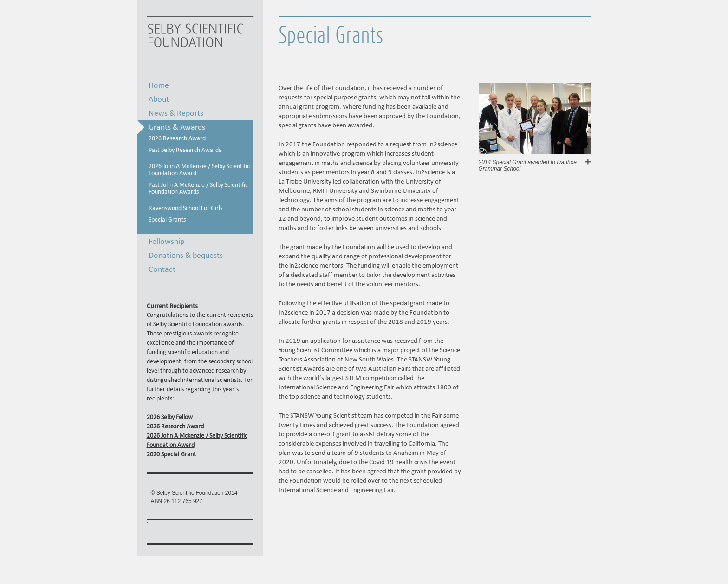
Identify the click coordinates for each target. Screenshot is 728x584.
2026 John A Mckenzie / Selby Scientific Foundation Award (197, 440)
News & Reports (176, 113)
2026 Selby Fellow (170, 417)
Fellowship (166, 241)
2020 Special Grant (171, 454)
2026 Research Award (175, 426)
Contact (162, 269)
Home (159, 85)
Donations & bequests (186, 255)
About (159, 99)
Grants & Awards (177, 127)
